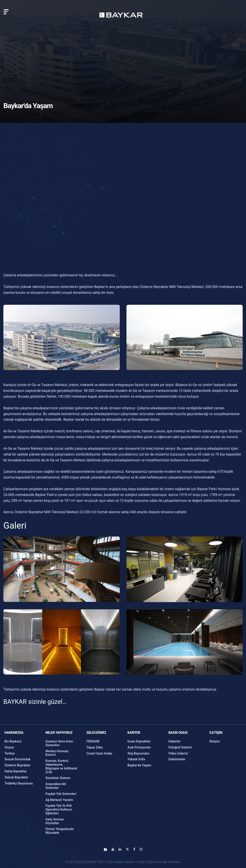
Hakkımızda (14, 733)
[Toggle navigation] (6, 12)
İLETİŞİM (216, 733)
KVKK (141, 862)
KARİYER (134, 733)
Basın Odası (178, 733)
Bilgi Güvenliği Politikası (164, 862)
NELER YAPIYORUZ (59, 733)
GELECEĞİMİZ (96, 733)
